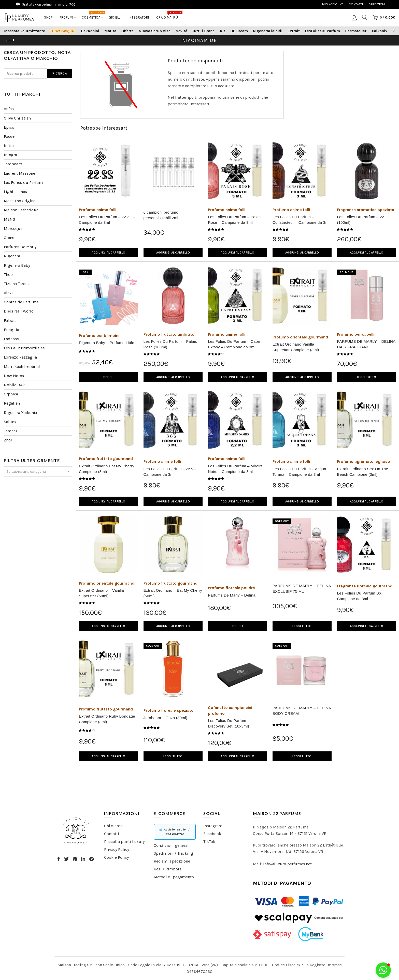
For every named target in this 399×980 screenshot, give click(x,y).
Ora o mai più (169, 15)
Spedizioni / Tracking (173, 853)
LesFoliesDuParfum (322, 31)
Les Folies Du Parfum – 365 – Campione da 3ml (170, 472)
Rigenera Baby (17, 265)
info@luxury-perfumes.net (287, 864)
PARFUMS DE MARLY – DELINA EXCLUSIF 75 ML (302, 589)
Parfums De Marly (20, 247)
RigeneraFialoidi (268, 31)
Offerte (127, 31)
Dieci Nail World (19, 311)
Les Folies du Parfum (23, 182)
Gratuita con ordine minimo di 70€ (49, 4)
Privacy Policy (117, 849)
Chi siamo (113, 826)
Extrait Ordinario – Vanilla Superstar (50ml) (101, 593)
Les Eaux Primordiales (24, 348)
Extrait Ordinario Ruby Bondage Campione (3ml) (107, 719)
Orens (9, 238)
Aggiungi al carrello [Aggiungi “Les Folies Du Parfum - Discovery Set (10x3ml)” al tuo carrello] (237, 756)
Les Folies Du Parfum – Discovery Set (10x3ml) (229, 723)
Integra (10, 155)
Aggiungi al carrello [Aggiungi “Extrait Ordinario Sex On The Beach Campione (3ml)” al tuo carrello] (367, 501)
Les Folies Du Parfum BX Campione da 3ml (359, 596)
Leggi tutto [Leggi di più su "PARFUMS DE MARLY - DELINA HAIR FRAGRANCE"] (367, 377)
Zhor (8, 440)
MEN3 (9, 219)
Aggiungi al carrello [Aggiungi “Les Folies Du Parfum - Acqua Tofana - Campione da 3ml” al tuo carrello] (302, 501)
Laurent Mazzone (19, 173)
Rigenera (12, 256)
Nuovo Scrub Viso (155, 31)
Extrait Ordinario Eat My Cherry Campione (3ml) (107, 469)
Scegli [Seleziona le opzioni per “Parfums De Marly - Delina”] (238, 626)
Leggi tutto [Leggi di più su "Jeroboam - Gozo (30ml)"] (173, 756)
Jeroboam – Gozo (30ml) (166, 718)
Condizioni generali (172, 845)
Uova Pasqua (63, 31)
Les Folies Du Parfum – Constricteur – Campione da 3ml (301, 220)
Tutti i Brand (204, 31)
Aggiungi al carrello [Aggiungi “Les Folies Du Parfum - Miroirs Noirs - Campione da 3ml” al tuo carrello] (237, 501)
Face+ (9, 136)
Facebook (212, 834)
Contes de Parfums (21, 302)
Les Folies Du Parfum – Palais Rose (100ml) (170, 344)
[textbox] (38, 472)
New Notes (14, 376)
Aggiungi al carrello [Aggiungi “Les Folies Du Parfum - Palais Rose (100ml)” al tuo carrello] (173, 377)
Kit (223, 31)
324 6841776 (175, 834)
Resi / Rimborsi (168, 869)
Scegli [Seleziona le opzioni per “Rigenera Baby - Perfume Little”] (109, 377)
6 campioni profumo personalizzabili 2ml (161, 215)
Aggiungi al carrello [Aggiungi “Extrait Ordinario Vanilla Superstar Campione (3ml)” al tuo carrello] (302, 377)
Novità (181, 31)
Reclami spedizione (172, 861)
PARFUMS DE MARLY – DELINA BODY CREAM (302, 711)
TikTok (209, 842)
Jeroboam (13, 164)
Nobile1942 (14, 385)
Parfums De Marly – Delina (232, 595)
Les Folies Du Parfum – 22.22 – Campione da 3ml (107, 220)
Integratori (139, 17)
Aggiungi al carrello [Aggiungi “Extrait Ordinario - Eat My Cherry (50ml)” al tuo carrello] (173, 626)
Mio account (333, 4)
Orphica (11, 394)
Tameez (11, 431)
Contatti (356, 4)
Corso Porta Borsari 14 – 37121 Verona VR (290, 833)
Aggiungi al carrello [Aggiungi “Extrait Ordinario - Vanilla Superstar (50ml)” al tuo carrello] (108, 626)
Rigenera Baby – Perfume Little (106, 343)
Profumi (66, 17)
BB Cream (239, 31)
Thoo (8, 274)
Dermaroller (356, 31)
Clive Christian (17, 118)
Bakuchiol (90, 31)
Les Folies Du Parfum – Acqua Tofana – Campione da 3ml (299, 472)
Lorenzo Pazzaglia (20, 357)
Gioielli (115, 17)
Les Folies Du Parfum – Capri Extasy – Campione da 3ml (234, 344)
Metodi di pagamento (174, 877)
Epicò (9, 127)
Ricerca (60, 73)
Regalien (12, 403)
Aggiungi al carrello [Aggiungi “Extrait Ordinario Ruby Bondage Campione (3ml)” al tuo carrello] (108, 756)
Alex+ (9, 293)
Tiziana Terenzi (17, 284)
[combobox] (38, 471)
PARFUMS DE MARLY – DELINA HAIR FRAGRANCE (366, 344)
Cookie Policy (116, 857)
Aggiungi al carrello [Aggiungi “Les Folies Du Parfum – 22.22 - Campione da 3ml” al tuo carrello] (108, 253)
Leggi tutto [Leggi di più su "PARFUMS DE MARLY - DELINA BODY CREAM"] (302, 756)
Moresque (13, 228)
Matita (110, 31)
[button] (383, 970)
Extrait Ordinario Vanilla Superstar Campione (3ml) (296, 347)
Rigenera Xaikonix (20, 413)
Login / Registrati (354, 18)
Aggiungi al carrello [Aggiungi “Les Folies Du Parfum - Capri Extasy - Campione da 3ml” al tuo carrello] (237, 377)
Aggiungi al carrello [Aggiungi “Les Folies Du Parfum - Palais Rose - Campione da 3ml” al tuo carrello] (237, 253)
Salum (10, 422)
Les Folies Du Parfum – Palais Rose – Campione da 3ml (235, 220)
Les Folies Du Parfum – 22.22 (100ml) (363, 220)
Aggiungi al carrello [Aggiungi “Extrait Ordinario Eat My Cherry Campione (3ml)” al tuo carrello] (108, 501)
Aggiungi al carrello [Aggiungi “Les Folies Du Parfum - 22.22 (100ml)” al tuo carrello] (367, 253)
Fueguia (11, 330)
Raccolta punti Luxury (124, 842)
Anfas (9, 109)
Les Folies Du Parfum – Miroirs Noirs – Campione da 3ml (235, 469)
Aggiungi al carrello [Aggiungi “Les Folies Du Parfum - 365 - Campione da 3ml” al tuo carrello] (173, 501)
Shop (48, 17)
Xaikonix (379, 31)
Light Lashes (15, 192)
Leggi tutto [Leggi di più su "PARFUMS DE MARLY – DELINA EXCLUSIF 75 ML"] (302, 626)
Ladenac (11, 339)
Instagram (213, 826)
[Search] (365, 17)
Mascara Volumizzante (25, 31)
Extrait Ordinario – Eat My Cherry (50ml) (173, 593)
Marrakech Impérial (22, 367)
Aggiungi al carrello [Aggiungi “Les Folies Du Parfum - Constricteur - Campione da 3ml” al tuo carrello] (302, 253)
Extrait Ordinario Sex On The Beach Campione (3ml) (362, 472)
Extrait (294, 31)
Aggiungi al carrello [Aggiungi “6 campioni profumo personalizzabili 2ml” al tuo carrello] (173, 253)
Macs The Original (20, 201)
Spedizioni (377, 4)
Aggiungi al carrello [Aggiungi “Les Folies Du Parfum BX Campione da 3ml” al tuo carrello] (367, 626)
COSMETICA (93, 15)
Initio (9, 146)
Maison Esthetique (21, 210)
